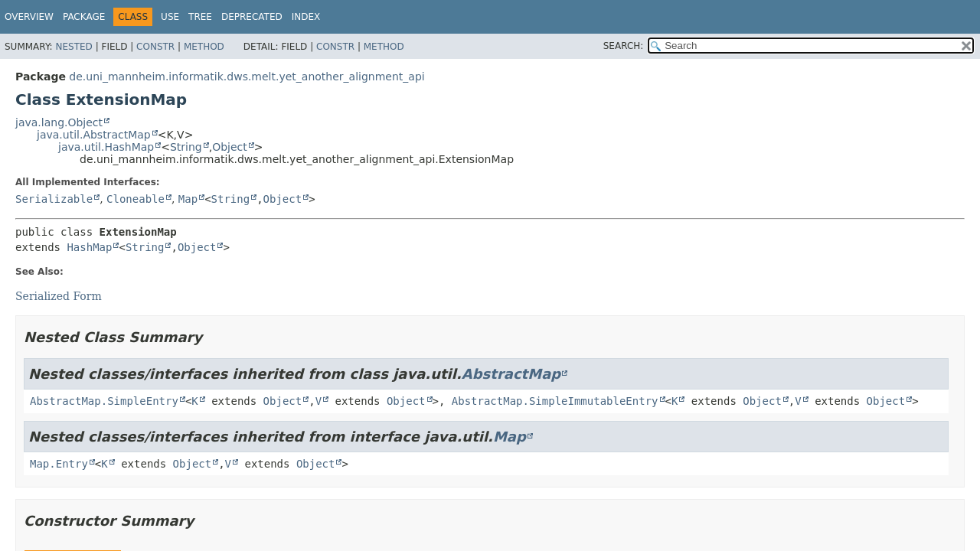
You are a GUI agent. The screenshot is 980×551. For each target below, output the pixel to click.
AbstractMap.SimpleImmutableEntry (555, 401)
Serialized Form (59, 296)
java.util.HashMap (106, 147)
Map (188, 199)
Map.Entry (59, 464)
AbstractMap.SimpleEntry (104, 401)
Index (306, 17)
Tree (200, 17)
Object (230, 147)
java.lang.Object (59, 122)
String (186, 147)
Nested (73, 47)
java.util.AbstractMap (94, 135)
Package (84, 17)
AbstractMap (511, 374)
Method (204, 47)
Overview (29, 17)
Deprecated (252, 17)
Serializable (54, 199)
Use (170, 17)
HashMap (89, 247)
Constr (155, 47)
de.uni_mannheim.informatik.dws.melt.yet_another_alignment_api (247, 77)
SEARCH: (624, 46)
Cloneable (136, 199)
